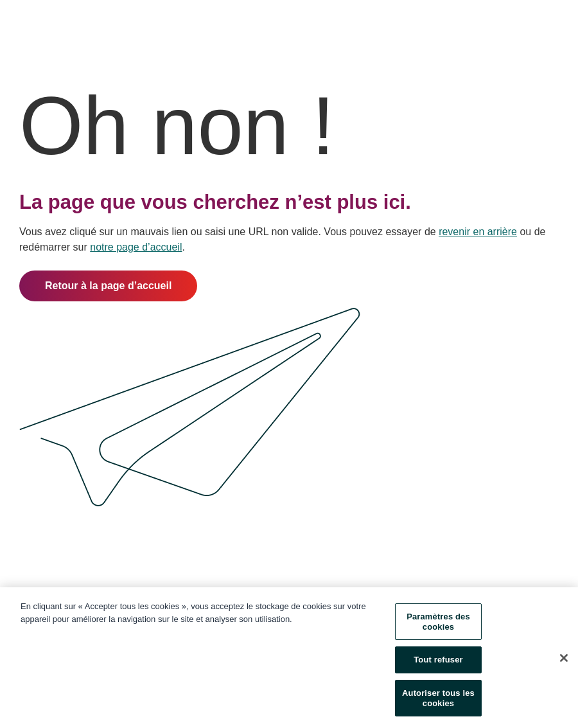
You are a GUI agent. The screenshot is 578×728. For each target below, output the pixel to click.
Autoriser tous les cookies (438, 699)
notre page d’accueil (136, 247)
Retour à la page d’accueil (108, 286)
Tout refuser (438, 661)
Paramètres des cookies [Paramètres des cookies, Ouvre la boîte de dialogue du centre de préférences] (438, 623)
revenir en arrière (478, 232)
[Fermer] (564, 659)
